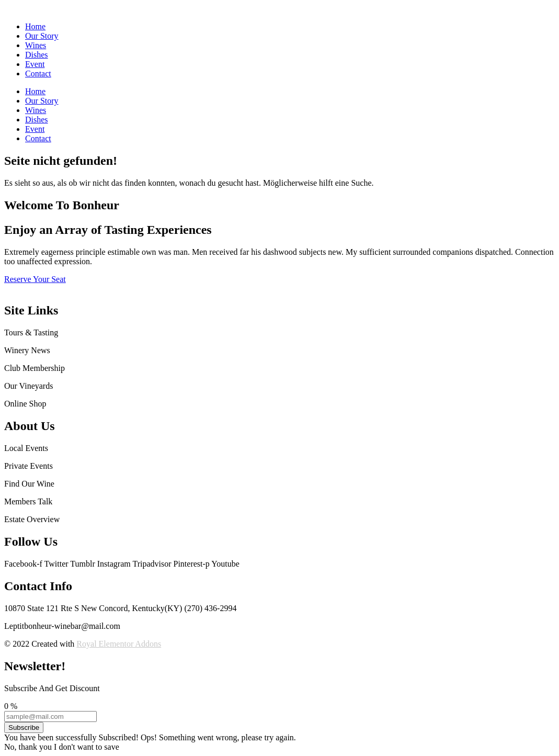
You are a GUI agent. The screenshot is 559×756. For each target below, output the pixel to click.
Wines (36, 45)
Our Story (42, 36)
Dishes (37, 55)
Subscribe (24, 727)
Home (35, 26)
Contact (38, 74)
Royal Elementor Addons (119, 644)
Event (35, 64)
